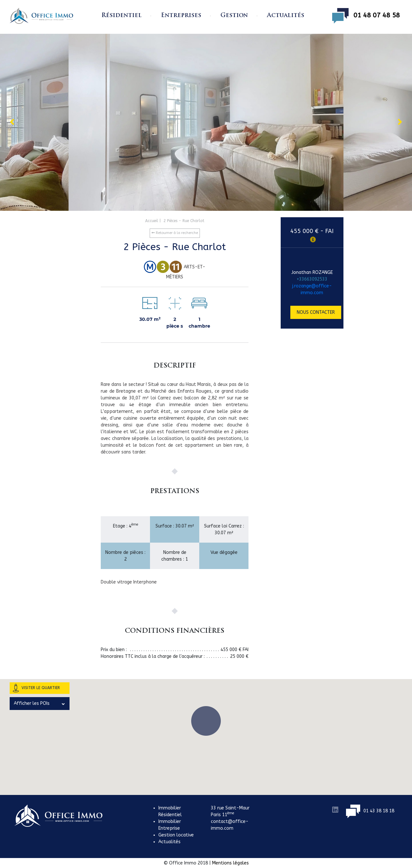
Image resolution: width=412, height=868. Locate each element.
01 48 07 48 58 (366, 16)
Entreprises (181, 16)
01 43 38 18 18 (370, 811)
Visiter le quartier (36, 688)
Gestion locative (176, 835)
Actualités (286, 16)
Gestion (234, 16)
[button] (206, 721)
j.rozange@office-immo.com (312, 289)
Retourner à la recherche (175, 233)
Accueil (152, 221)
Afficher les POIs (39, 704)
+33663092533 (312, 279)
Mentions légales (230, 863)
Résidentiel (122, 16)
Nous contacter (316, 312)
